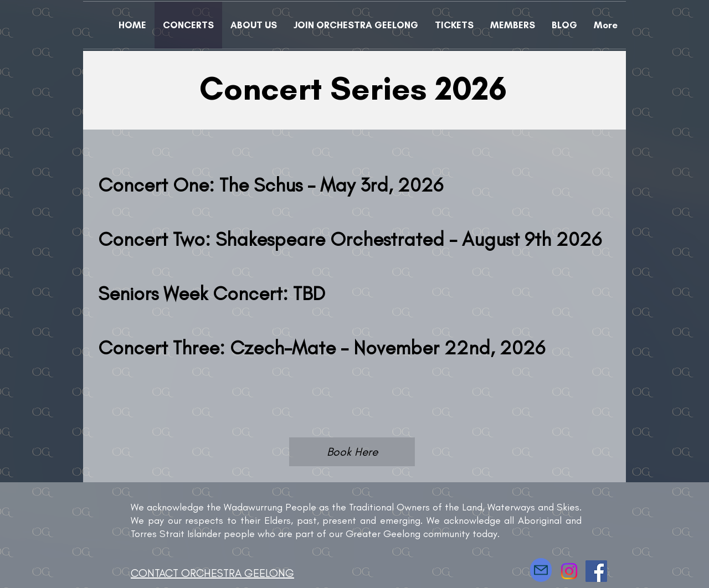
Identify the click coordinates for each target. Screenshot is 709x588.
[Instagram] (569, 571)
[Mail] (541, 570)
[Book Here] (352, 452)
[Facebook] (596, 571)
